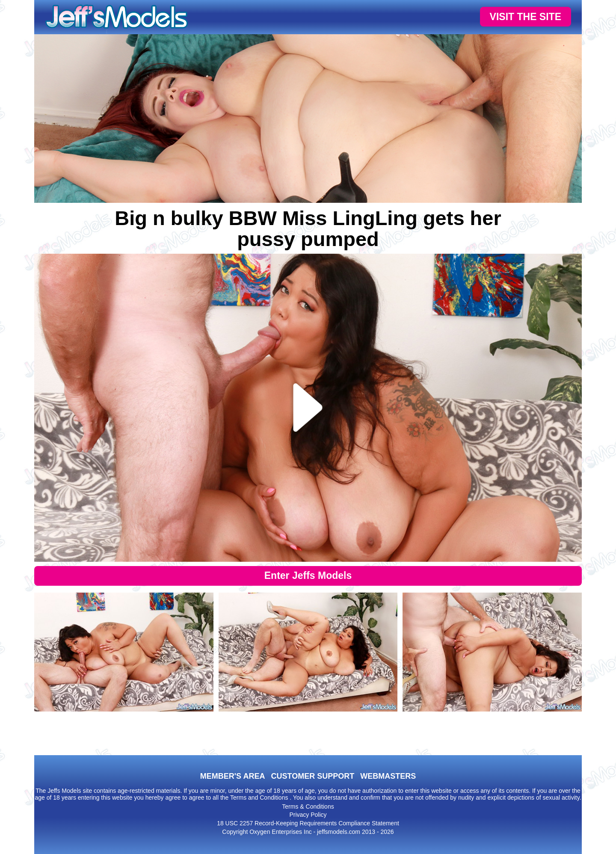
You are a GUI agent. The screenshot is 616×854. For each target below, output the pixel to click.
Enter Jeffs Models (308, 575)
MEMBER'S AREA (233, 776)
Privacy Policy (308, 815)
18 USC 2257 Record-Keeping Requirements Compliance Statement (308, 823)
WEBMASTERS (388, 776)
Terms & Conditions (308, 807)
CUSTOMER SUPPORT (312, 776)
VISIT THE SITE (526, 17)
